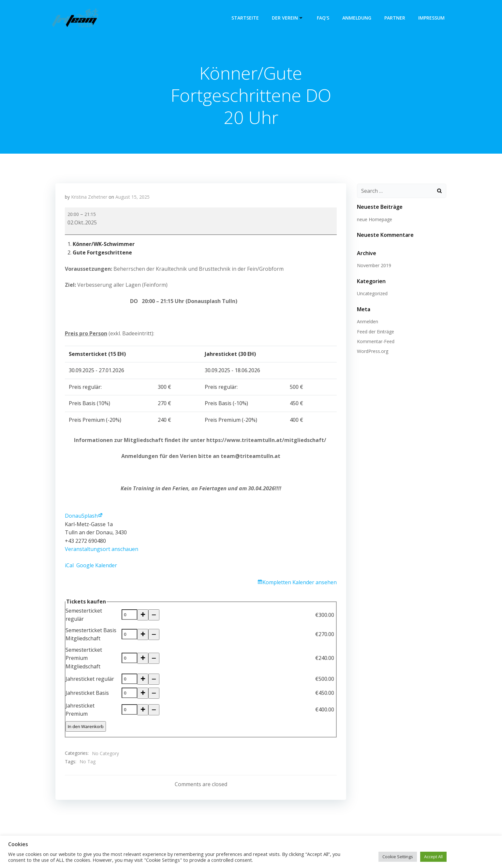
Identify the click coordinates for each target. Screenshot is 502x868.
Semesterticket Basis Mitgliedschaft (91, 635)
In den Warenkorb (86, 726)
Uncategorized (372, 294)
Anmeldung (357, 18)
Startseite (246, 18)
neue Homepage (374, 220)
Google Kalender (97, 566)
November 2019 (373, 266)
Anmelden (367, 322)
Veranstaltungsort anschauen (102, 550)
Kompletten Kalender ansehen (300, 583)
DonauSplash (81, 517)
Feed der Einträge (375, 332)
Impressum (432, 18)
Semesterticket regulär (84, 616)
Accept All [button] (433, 857)
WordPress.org (372, 351)
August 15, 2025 (133, 198)
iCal (69, 566)
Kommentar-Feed (375, 342)
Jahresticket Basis (87, 693)
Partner (395, 18)
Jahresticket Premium (80, 709)
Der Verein (288, 18)
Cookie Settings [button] (398, 857)
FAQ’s (324, 18)
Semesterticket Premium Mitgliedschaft (84, 659)
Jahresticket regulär (90, 679)
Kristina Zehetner (89, 198)
